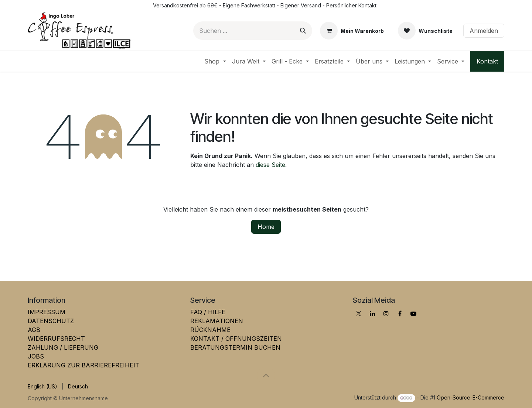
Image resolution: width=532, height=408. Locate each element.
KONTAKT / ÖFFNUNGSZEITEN (236, 339)
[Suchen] (303, 31)
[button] (266, 376)
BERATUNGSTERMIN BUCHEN (235, 347)
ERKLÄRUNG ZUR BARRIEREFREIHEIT (83, 365)
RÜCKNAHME (210, 330)
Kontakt (487, 61)
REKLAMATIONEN (217, 321)
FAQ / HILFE (208, 312)
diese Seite (270, 165)
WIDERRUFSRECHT (56, 339)
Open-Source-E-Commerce (470, 397)
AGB (34, 330)
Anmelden (484, 31)
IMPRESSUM (47, 312)
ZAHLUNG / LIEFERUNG (63, 347)
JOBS (36, 356)
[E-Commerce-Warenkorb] (352, 31)
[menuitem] (215, 61)
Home (266, 227)
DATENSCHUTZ (51, 321)
